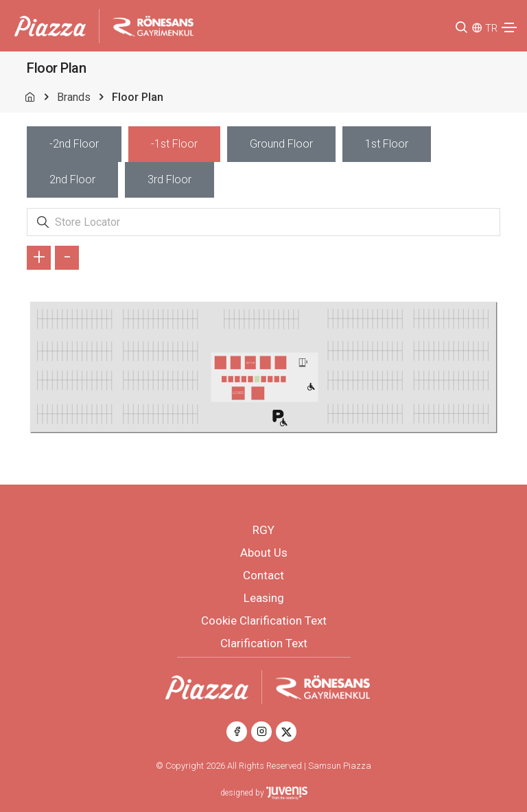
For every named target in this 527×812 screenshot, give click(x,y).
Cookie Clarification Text (264, 620)
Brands (74, 97)
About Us (264, 553)
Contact (263, 575)
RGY (263, 530)
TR (491, 28)
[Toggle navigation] (509, 27)
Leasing (264, 598)
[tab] (74, 144)
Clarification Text (264, 643)
